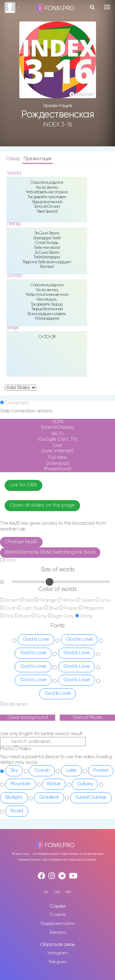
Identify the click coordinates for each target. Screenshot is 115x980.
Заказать (57, 932)
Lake (71, 770)
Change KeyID (21, 542)
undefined (21, 388)
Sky (14, 770)
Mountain (21, 784)
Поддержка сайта (58, 924)
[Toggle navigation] (107, 7)
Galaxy (85, 784)
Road (17, 811)
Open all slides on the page (42, 505)
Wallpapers (16, 704)
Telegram (58, 962)
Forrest (101, 770)
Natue (54, 784)
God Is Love (36, 639)
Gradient (49, 797)
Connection (17, 403)
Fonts (10, 560)
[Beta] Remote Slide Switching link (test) (50, 552)
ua (57, 892)
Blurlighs (14, 797)
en (68, 892)
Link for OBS (23, 485)
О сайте (57, 915)
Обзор (14, 159)
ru (46, 892)
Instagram (57, 953)
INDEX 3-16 (58, 125)
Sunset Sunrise (91, 797)
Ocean (42, 770)
